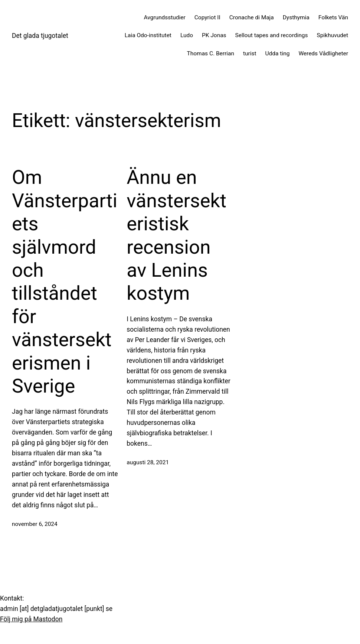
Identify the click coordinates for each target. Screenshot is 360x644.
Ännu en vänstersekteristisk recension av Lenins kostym (176, 235)
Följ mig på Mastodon (31, 619)
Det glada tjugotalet (40, 36)
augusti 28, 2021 (148, 462)
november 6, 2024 (35, 524)
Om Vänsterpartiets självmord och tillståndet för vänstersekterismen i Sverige (65, 282)
